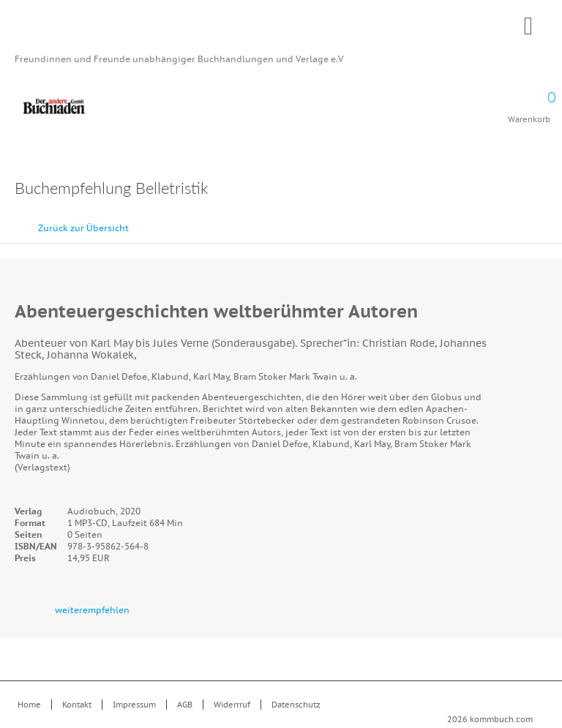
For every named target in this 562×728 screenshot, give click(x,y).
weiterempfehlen (92, 610)
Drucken (540, 190)
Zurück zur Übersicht (83, 228)
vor (547, 221)
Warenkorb (529, 102)
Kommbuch (281, 31)
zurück (514, 221)
